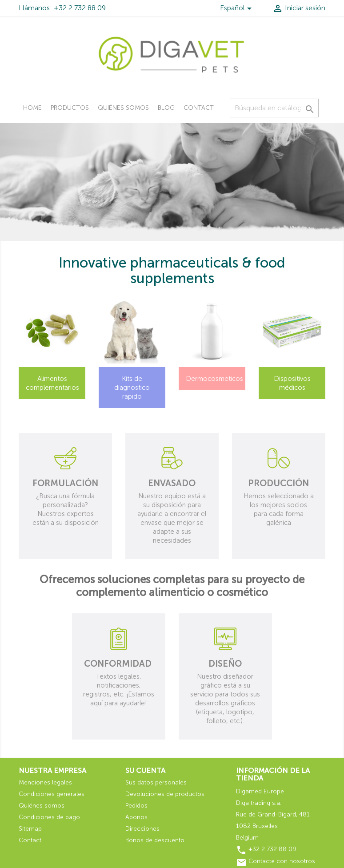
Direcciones (142, 829)
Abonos (136, 817)
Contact (199, 108)
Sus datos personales (156, 782)
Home (32, 108)
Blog (166, 108)
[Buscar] (274, 108)
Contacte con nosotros (282, 861)
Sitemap (30, 829)
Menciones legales (45, 782)
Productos (70, 108)
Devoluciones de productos (165, 794)
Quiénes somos (123, 108)
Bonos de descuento (155, 840)
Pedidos (136, 806)
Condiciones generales (52, 794)
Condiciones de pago (49, 817)
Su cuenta (145, 770)
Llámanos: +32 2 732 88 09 (62, 8)
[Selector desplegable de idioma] (237, 9)
